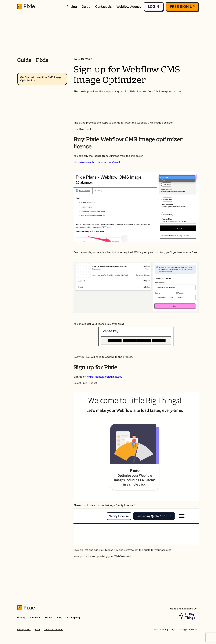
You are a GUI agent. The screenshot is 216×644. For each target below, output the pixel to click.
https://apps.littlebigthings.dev (105, 377)
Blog (60, 618)
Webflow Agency (129, 7)
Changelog (73, 618)
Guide (86, 7)
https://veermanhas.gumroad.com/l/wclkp (98, 162)
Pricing (72, 7)
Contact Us (103, 7)
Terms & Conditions (53, 629)
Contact (35, 618)
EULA (37, 629)
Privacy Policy (24, 629)
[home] (26, 7)
